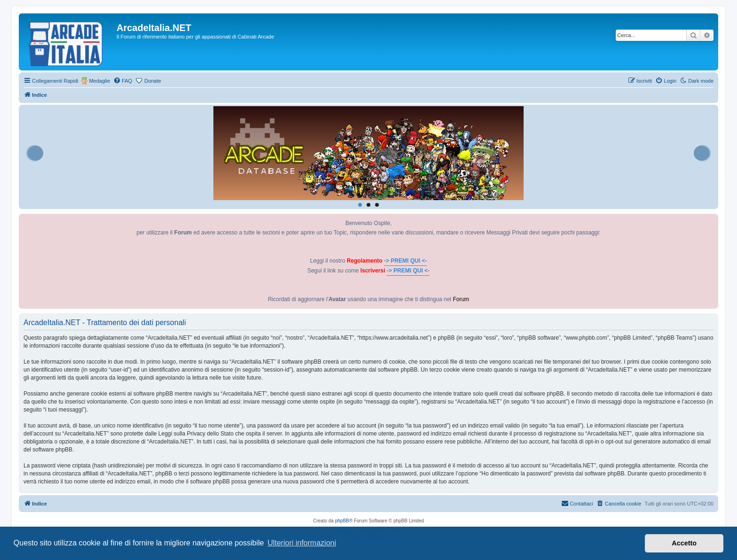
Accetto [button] (684, 543)
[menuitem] (123, 81)
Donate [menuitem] (153, 81)
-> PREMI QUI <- (405, 261)
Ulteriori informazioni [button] (302, 543)
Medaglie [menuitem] (99, 81)
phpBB (342, 521)
